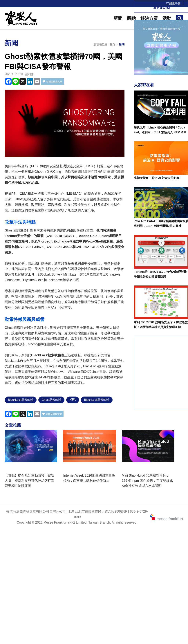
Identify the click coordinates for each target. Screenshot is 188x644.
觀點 (131, 18)
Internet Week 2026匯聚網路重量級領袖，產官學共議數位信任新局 (89, 478)
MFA (73, 400)
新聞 (118, 18)
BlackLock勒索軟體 (21, 400)
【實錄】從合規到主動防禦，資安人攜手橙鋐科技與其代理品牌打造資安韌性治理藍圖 (30, 481)
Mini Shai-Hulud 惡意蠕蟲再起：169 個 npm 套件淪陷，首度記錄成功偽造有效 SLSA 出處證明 (147, 481)
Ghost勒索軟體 (51, 400)
